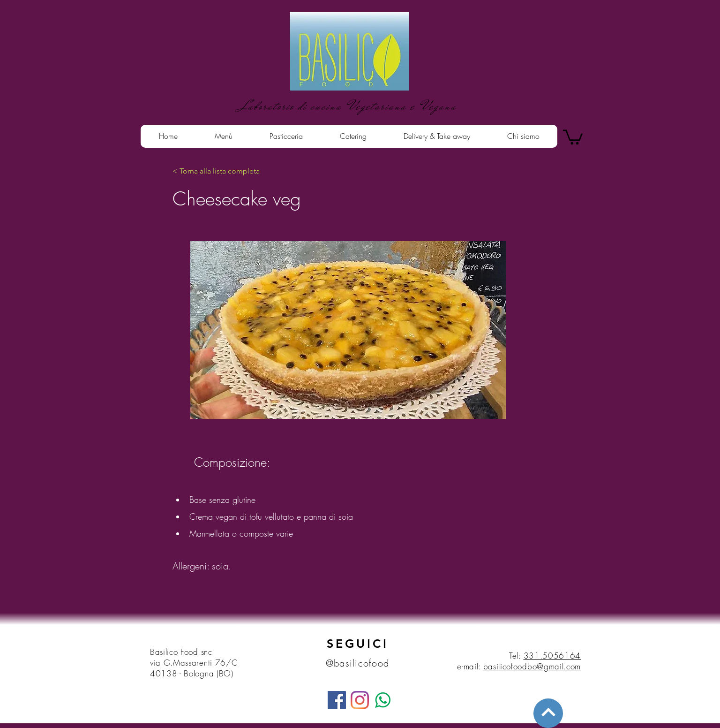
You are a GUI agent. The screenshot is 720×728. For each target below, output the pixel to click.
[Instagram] (360, 700)
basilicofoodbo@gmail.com (532, 666)
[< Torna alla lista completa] (216, 171)
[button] (573, 136)
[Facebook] (337, 700)
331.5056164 (552, 656)
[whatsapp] (383, 700)
